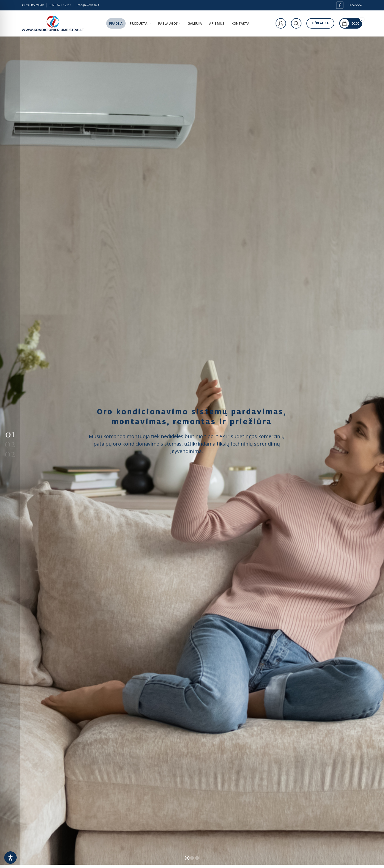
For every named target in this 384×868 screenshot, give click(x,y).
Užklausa (320, 23)
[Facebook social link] (340, 5)
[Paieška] (296, 23)
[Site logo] (53, 23)
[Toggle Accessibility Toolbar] (10, 858)
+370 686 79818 (33, 5)
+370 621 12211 (60, 5)
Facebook (355, 5)
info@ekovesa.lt (88, 5)
